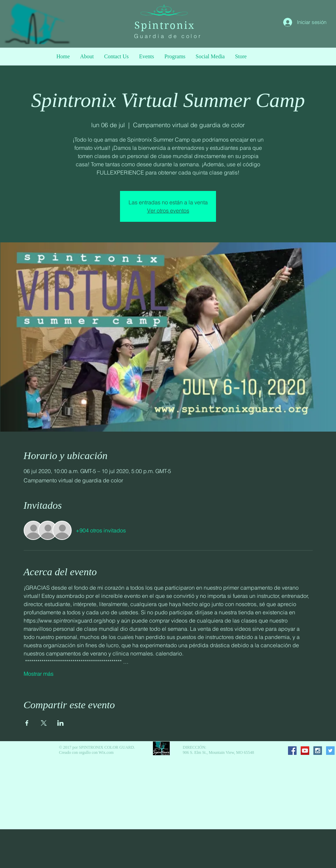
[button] (175, 57)
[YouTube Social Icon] (305, 751)
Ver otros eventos (168, 210)
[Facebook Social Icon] (292, 751)
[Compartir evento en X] (44, 723)
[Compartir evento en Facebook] (27, 723)
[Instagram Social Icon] (318, 751)
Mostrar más (39, 674)
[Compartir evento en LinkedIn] (61, 723)
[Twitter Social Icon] (330, 751)
